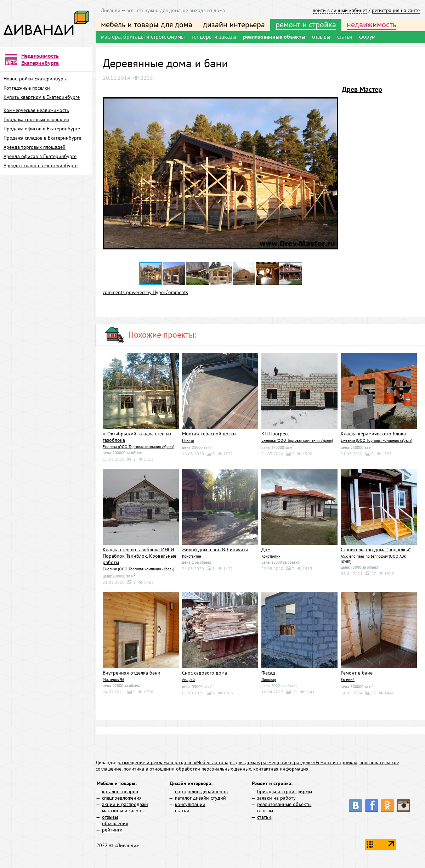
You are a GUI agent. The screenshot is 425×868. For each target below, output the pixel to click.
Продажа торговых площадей (36, 119)
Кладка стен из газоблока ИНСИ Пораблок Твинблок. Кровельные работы (140, 556)
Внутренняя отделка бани (132, 673)
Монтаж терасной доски (209, 434)
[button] (332, 91)
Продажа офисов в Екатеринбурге (42, 129)
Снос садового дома (205, 673)
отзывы (321, 36)
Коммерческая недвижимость (36, 110)
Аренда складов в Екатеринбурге (41, 165)
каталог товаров (120, 791)
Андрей (188, 680)
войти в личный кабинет (340, 10)
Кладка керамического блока (373, 434)
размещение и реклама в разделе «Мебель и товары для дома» (188, 762)
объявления (115, 823)
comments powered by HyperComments (145, 292)
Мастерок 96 (114, 680)
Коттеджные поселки (27, 88)
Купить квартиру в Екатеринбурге (42, 97)
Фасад (268, 673)
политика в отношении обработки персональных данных (187, 769)
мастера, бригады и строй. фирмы (143, 36)
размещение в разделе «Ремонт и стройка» (309, 762)
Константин (192, 556)
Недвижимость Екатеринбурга (40, 59)
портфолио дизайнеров (201, 791)
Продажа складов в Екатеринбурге (42, 138)
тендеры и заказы (214, 36)
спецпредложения (122, 798)
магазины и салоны (123, 811)
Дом (266, 549)
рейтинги (112, 830)
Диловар (269, 680)
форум (367, 36)
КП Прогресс (275, 434)
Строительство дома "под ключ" (376, 549)
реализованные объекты (274, 36)
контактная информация (281, 769)
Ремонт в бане (357, 673)
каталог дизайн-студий (200, 798)
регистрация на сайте (396, 10)
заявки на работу (276, 798)
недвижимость (372, 24)
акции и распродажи (125, 804)
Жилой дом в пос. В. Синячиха (215, 549)
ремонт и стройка (306, 24)
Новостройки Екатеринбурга (36, 79)
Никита (188, 440)
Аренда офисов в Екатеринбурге (40, 156)
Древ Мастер (362, 89)
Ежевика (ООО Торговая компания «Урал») (138, 447)
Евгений (348, 680)
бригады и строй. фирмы (285, 791)
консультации (190, 804)
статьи (345, 36)
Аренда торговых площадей (35, 147)
